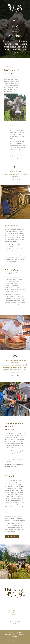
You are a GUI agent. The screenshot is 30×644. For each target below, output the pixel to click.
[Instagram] (13, 640)
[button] (15, 16)
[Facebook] (17, 640)
